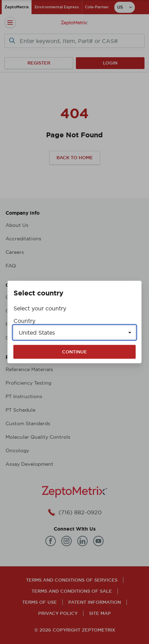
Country (24, 321)
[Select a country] (75, 333)
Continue (74, 352)
